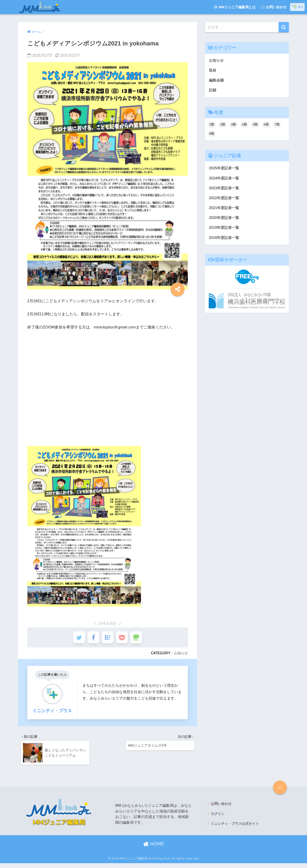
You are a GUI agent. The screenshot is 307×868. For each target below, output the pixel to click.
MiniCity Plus (161, 863)
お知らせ (180, 656)
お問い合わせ (274, 7)
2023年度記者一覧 (225, 190)
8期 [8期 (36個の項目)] (212, 135)
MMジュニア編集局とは (235, 7)
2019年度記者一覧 (225, 231)
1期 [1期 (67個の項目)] (212, 126)
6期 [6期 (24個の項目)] (266, 126)
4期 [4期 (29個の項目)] (244, 126)
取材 (213, 71)
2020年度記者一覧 (225, 221)
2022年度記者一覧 (225, 200)
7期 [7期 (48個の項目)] (277, 126)
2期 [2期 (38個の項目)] (223, 126)
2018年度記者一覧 (225, 242)
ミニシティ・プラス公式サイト (237, 829)
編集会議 (217, 81)
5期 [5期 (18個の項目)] (255, 126)
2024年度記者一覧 (225, 180)
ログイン (218, 819)
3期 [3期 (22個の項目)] (234, 126)
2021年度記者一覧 (225, 211)
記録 (213, 91)
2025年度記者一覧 (225, 170)
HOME (153, 849)
